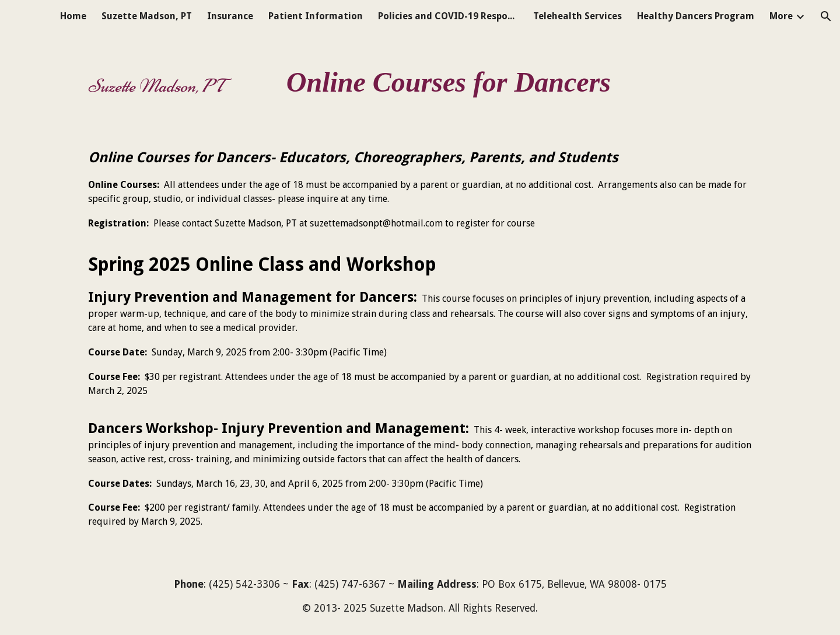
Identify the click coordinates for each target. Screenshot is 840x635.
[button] (826, 16)
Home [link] (73, 16)
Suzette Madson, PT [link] (147, 16)
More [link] (781, 16)
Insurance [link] (230, 16)
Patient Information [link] (316, 16)
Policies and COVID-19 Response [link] (448, 16)
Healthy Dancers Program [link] (696, 16)
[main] (420, 77)
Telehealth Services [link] (577, 16)
